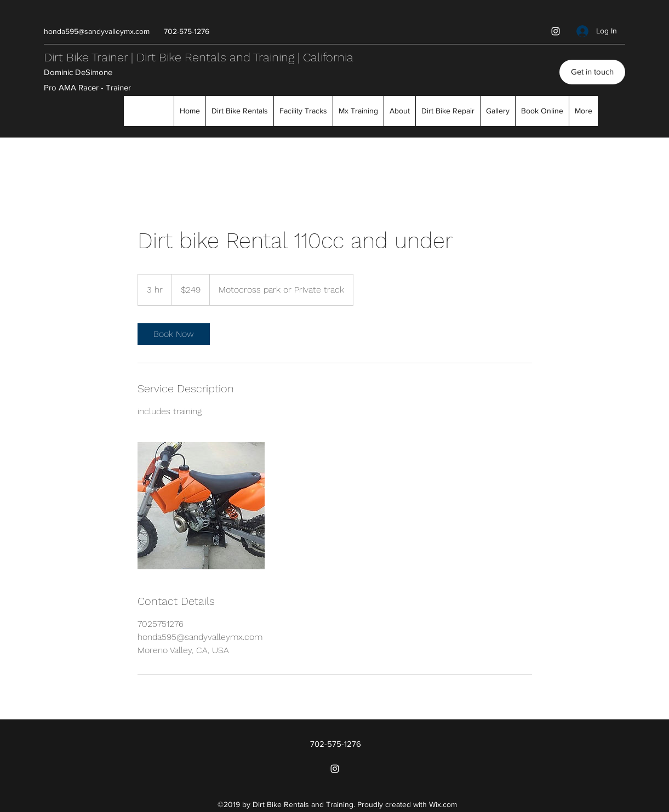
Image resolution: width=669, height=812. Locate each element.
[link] (174, 334)
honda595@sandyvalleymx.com (97, 31)
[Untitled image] (201, 506)
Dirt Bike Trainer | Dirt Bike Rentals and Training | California (199, 57)
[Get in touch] (592, 72)
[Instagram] (556, 31)
